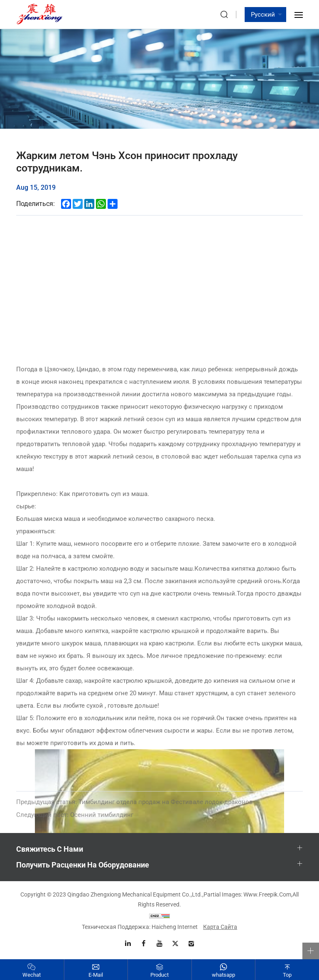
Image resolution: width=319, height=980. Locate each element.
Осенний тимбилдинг (75, 821)
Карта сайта (220, 927)
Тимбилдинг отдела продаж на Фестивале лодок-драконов (135, 808)
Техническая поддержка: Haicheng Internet (140, 927)
